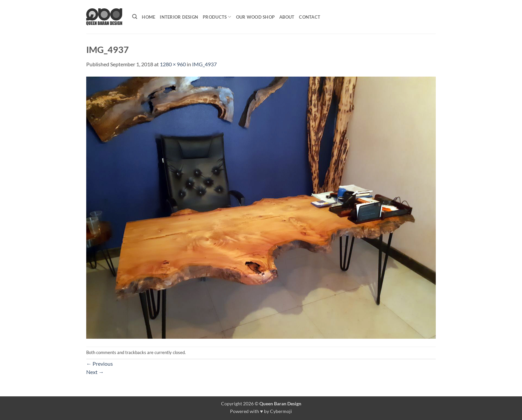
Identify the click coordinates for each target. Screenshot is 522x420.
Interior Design (179, 17)
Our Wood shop (255, 17)
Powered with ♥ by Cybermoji (261, 411)
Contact (310, 17)
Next (95, 372)
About (287, 17)
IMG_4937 (204, 64)
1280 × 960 (173, 64)
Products (217, 17)
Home (148, 17)
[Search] (135, 17)
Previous (100, 364)
